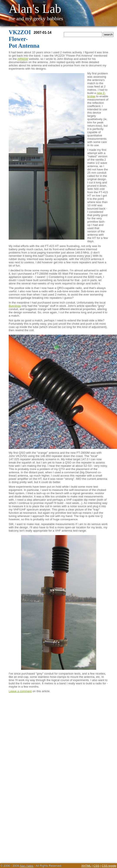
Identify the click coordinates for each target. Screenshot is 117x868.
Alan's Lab (35, 9)
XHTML (86, 866)
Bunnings (15, 306)
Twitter (75, 41)
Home (65, 41)
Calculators (105, 41)
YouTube (88, 41)
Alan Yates (27, 866)
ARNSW (23, 59)
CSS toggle (109, 866)
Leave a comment (20, 691)
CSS (96, 866)
